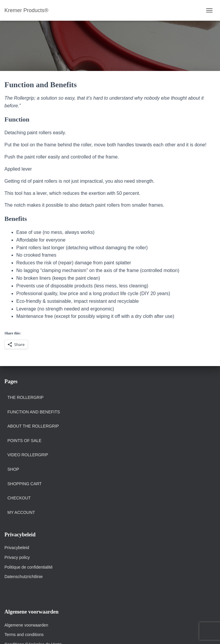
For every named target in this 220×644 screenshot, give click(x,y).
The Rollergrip (25, 397)
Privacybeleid (17, 548)
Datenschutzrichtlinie (24, 577)
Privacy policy (17, 557)
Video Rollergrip (28, 455)
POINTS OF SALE (24, 441)
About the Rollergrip (33, 426)
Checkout (19, 498)
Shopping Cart (25, 484)
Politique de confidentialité (29, 567)
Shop (13, 469)
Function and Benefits (34, 412)
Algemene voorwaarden (26, 625)
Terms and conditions (25, 635)
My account (21, 512)
